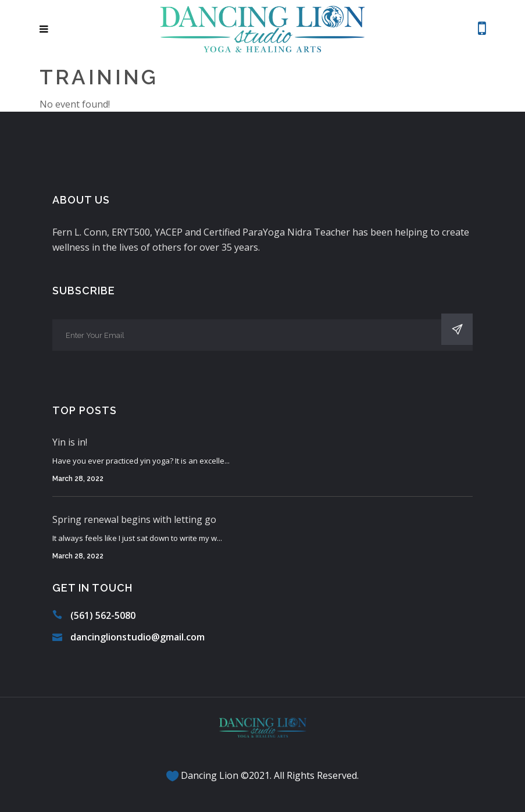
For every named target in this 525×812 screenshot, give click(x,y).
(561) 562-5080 (103, 615)
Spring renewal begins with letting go (134, 519)
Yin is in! (70, 442)
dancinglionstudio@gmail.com (137, 637)
